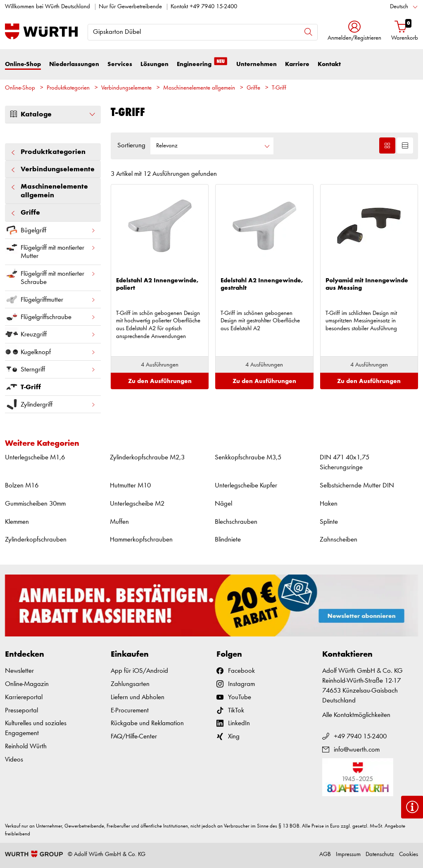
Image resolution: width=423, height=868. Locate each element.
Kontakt (329, 64)
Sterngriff (50, 369)
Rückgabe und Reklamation (147, 723)
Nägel (223, 504)
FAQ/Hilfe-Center (134, 737)
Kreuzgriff (50, 334)
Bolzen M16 (22, 486)
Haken (329, 504)
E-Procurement (130, 711)
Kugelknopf (50, 352)
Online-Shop (23, 64)
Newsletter (19, 671)
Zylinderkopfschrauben (36, 540)
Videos (14, 760)
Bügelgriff (50, 230)
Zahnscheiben (339, 540)
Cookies (409, 855)
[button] (354, 32)
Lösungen (154, 64)
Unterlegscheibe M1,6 (35, 458)
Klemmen (17, 522)
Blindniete (228, 540)
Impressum (348, 855)
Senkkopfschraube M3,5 (248, 458)
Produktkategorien (68, 88)
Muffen (119, 522)
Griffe (253, 88)
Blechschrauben (236, 522)
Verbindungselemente (126, 88)
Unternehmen (257, 64)
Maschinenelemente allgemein (199, 88)
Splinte (329, 522)
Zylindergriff (50, 404)
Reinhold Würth (26, 746)
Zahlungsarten (130, 684)
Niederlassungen (74, 64)
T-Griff (279, 88)
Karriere (297, 64)
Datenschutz (380, 855)
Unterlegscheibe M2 (137, 504)
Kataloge (53, 114)
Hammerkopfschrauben (141, 540)
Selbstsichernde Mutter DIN (357, 486)
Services (120, 64)
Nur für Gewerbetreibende (130, 7)
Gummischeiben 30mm (35, 504)
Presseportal (21, 711)
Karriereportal (24, 697)
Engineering (202, 64)
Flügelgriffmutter (50, 299)
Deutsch (399, 7)
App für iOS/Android (139, 671)
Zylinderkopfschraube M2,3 (147, 458)
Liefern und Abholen (138, 697)
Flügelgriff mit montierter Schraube (50, 276)
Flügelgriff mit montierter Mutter (50, 250)
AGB (325, 855)
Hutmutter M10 (130, 486)
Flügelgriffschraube (50, 317)
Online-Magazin (27, 684)
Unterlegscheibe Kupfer (246, 486)
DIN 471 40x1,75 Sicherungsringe (345, 462)
